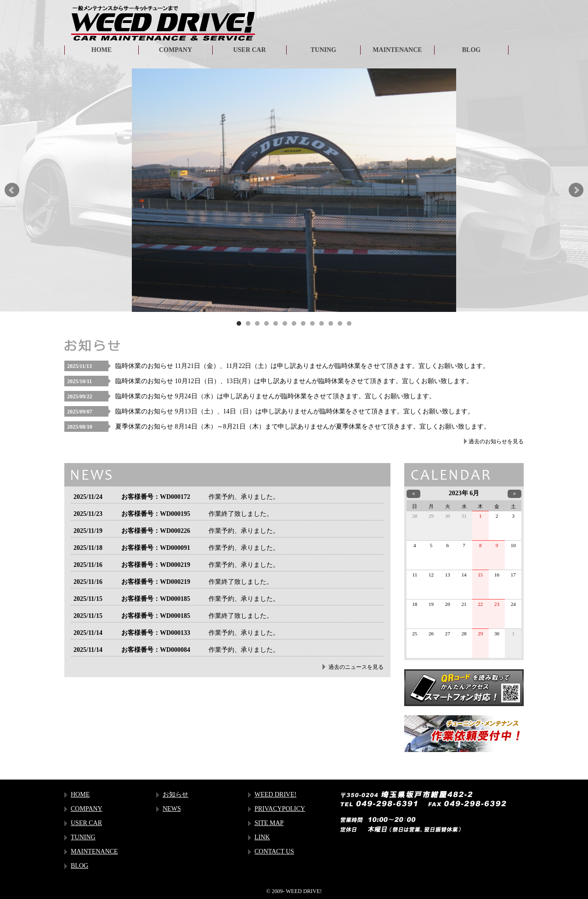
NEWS (172, 809)
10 (322, 323)
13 (349, 323)
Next (576, 190)
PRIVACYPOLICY (280, 809)
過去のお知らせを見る (496, 441)
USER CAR (249, 50)
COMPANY (175, 50)
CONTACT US (274, 851)
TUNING (323, 50)
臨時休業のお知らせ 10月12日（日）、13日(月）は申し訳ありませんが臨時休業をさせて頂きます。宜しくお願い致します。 (294, 381)
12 (340, 323)
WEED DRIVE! (275, 794)
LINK (262, 837)
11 (331, 323)
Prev (12, 190)
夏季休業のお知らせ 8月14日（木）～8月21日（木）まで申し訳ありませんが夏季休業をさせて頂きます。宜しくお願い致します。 (303, 427)
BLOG (471, 50)
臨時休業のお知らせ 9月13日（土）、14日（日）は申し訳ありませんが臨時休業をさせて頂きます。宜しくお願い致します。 (295, 411)
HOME (102, 50)
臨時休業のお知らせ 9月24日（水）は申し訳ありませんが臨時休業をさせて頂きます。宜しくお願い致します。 (275, 396)
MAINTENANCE (397, 50)
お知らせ (175, 794)
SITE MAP (269, 823)
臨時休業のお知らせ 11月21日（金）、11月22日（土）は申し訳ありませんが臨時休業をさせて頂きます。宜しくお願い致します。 (302, 366)
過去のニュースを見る (356, 667)
